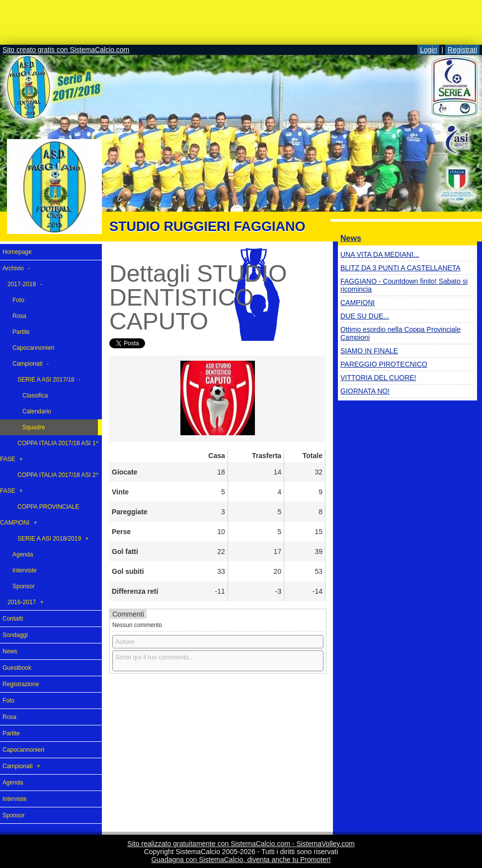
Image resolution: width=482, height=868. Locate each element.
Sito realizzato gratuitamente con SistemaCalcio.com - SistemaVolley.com (241, 844)
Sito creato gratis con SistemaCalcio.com (66, 50)
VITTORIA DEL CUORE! (378, 378)
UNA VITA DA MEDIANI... (380, 254)
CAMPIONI (358, 303)
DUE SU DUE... (365, 316)
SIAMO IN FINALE (369, 351)
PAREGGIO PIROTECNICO (384, 364)
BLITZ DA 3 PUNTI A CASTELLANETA (401, 268)
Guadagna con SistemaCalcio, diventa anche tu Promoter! (241, 860)
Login (428, 50)
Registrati (462, 50)
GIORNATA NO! (365, 391)
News (351, 238)
